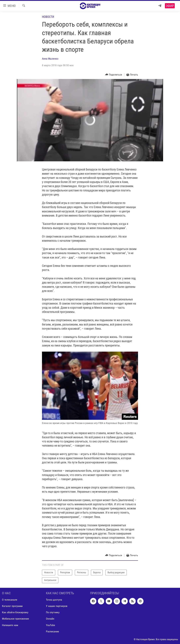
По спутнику (53, 612)
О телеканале (10, 600)
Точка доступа (54, 600)
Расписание (53, 631)
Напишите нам (10, 625)
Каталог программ (12, 606)
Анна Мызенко (50, 59)
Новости (48, 17)
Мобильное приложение (16, 619)
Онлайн (50, 619)
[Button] (114, 75)
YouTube (51, 625)
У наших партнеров (57, 606)
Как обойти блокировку (15, 612)
